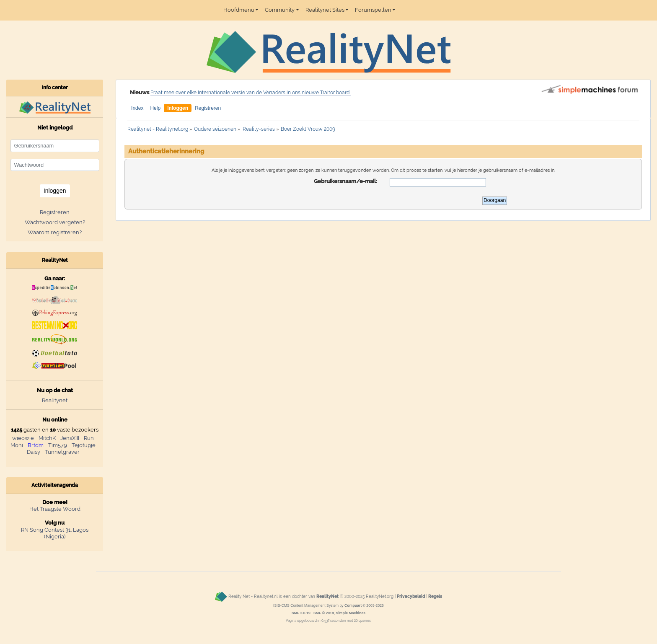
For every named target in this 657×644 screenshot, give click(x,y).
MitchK (47, 438)
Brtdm (36, 445)
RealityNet (327, 597)
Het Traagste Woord (55, 509)
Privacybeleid (411, 597)
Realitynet (55, 400)
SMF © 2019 (324, 613)
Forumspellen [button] (373, 10)
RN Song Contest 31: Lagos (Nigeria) (55, 533)
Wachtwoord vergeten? (55, 222)
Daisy (34, 452)
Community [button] (280, 10)
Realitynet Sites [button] (325, 10)
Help (155, 108)
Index (137, 108)
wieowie (23, 438)
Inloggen (178, 108)
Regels (435, 597)
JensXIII (70, 438)
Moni (17, 445)
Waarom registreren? (55, 232)
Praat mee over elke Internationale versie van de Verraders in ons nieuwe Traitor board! (251, 93)
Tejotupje (84, 445)
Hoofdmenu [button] (239, 10)
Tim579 (58, 445)
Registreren (208, 108)
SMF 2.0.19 (301, 613)
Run (89, 438)
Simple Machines (351, 613)
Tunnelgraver (62, 452)
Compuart (353, 605)
